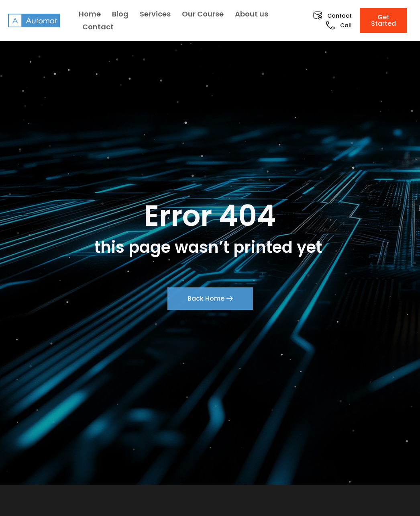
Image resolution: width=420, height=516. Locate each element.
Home (90, 14)
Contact (98, 27)
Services (155, 14)
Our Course (203, 14)
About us (252, 14)
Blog (120, 14)
